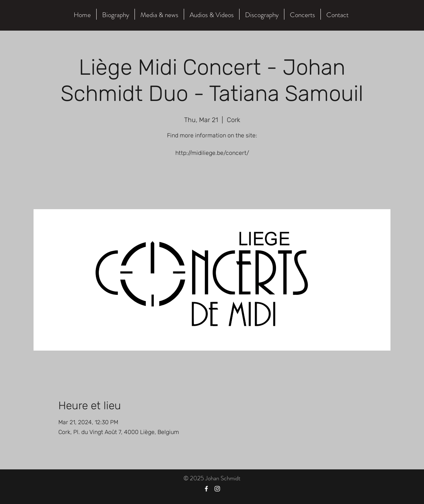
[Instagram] (217, 489)
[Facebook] (206, 489)
